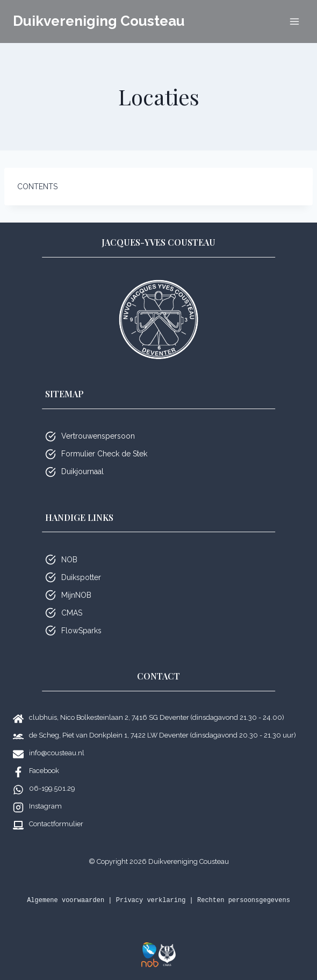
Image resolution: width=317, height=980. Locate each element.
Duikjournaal (82, 471)
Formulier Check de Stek (104, 454)
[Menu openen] (294, 21)
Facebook (44, 771)
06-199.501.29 (52, 788)
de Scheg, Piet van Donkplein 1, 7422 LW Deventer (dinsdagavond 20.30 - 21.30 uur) (163, 735)
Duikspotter (81, 577)
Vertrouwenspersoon (98, 436)
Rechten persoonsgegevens (244, 900)
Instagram (45, 806)
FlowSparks (81, 631)
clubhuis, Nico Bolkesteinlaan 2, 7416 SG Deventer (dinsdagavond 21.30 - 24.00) (157, 717)
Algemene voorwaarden (66, 900)
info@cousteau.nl (57, 753)
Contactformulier (56, 824)
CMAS (72, 613)
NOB (69, 560)
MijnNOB (76, 595)
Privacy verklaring (151, 900)
